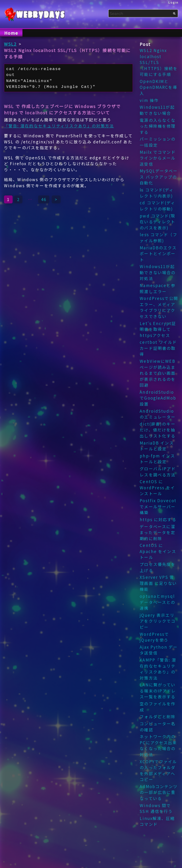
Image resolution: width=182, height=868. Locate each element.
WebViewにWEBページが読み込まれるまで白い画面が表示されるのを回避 (158, 373)
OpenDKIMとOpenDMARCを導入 (158, 87)
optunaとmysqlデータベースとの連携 (157, 602)
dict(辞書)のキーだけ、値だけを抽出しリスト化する (158, 430)
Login (174, 2)
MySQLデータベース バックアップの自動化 (159, 177)
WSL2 (10, 44)
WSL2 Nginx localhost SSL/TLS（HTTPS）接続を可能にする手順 (159, 62)
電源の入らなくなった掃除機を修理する (158, 126)
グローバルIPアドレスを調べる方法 (158, 472)
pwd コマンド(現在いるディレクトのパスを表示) (157, 222)
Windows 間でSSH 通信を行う (156, 808)
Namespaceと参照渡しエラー (157, 288)
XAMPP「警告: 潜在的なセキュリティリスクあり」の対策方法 (158, 669)
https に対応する (158, 519)
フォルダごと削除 (158, 716)
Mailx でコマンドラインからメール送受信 (158, 158)
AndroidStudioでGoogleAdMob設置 (158, 398)
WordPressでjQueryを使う (154, 637)
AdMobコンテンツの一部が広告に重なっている (159, 792)
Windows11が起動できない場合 (157, 110)
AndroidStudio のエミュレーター (158, 414)
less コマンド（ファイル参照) (158, 238)
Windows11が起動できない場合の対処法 (158, 272)
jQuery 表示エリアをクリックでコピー (158, 621)
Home (11, 33)
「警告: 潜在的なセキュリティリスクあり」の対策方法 (59, 126)
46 (44, 199)
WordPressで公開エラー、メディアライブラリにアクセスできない (159, 307)
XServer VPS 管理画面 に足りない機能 (158, 583)
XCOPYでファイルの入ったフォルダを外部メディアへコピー (158, 771)
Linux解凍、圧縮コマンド (157, 821)
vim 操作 (149, 100)
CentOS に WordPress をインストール (157, 487)
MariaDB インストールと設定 (157, 446)
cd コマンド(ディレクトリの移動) (157, 206)
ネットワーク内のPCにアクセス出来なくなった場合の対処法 (158, 745)
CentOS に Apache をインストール (158, 551)
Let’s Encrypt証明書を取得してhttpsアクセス (158, 329)
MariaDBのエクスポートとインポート (158, 254)
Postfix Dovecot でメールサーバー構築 (158, 506)
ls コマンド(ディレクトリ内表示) (157, 193)
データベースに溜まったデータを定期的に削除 (157, 532)
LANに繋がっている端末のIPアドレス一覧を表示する (158, 691)
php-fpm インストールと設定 (157, 459)
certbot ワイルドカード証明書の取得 (158, 348)
